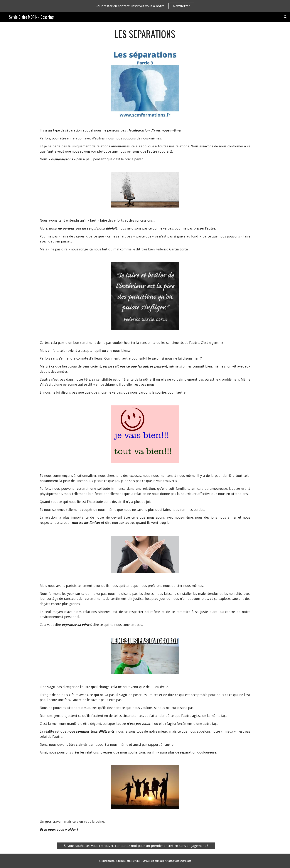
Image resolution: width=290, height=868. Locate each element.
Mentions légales (106, 861)
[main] (145, 34)
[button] (286, 17)
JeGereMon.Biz (147, 861)
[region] (145, 6)
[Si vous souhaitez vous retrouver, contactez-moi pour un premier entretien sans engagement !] (136, 846)
